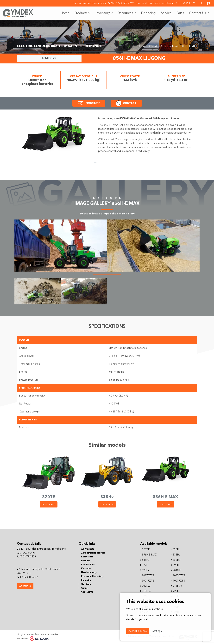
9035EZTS (178, 576)
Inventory (104, 13)
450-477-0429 (117, 3)
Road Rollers (87, 565)
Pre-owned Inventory (91, 576)
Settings (157, 631)
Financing (148, 13)
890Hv (145, 570)
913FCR (177, 586)
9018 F (176, 570)
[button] (80, 103)
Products (82, 13)
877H (144, 565)
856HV (176, 560)
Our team (85, 584)
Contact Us (199, 13)
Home (65, 13)
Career (84, 588)
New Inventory (88, 572)
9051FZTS (147, 581)
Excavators (86, 557)
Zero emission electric (92, 553)
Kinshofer (85, 569)
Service (166, 13)
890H (175, 565)
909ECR (146, 586)
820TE (145, 550)
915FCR (146, 591)
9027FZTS (147, 576)
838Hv (176, 555)
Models (156, 46)
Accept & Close (138, 631)
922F (175, 591)
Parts (180, 13)
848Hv (145, 560)
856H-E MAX (149, 555)
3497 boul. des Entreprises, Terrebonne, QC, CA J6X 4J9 (161, 3)
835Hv (176, 550)
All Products (86, 549)
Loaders (84, 561)
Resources (127, 13)
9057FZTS (178, 581)
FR (203, 3)
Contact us (25, 586)
